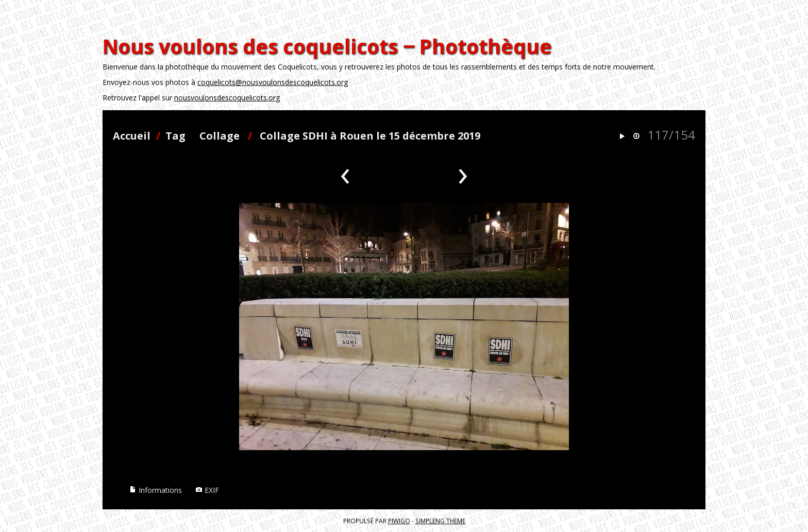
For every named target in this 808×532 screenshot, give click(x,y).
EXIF (207, 490)
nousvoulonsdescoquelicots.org (227, 98)
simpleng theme (440, 521)
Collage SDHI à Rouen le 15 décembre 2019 (370, 136)
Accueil (132, 136)
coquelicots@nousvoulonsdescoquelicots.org (273, 82)
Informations (156, 490)
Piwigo (399, 521)
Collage (220, 136)
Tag (175, 136)
